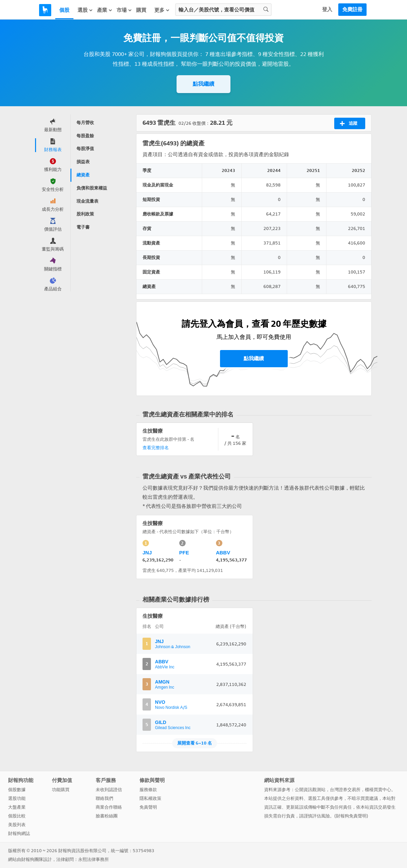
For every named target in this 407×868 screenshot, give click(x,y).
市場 (124, 10)
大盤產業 (17, 807)
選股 (85, 10)
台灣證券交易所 (345, 790)
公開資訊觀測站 (310, 790)
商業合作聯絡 (109, 807)
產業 (105, 10)
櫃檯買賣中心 (378, 790)
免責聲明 (148, 807)
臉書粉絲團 (107, 816)
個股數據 (17, 790)
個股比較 (17, 816)
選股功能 (17, 798)
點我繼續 (204, 84)
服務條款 (148, 790)
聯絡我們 (104, 798)
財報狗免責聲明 (351, 816)
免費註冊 (352, 9)
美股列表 (17, 825)
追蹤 (349, 123)
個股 (64, 10)
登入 (327, 9)
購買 (141, 10)
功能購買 (61, 790)
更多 (162, 10)
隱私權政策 (150, 798)
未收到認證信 (109, 790)
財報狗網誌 (19, 833)
